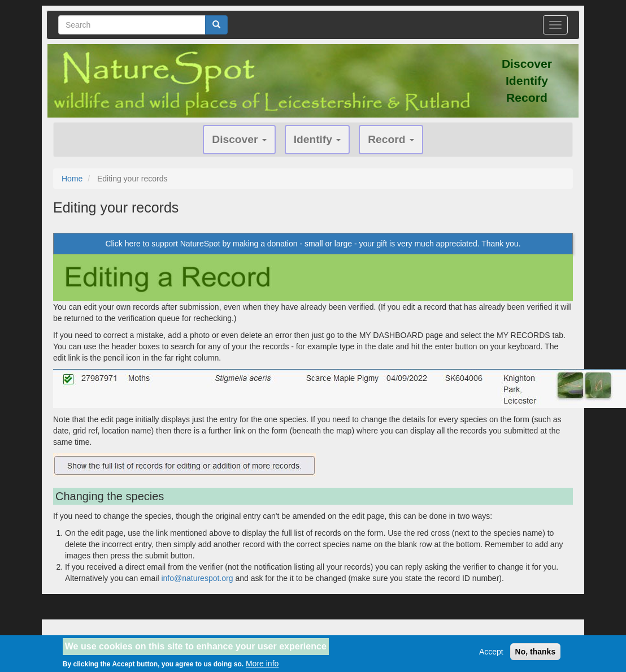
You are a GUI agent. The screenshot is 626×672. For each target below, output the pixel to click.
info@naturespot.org (197, 578)
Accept (491, 654)
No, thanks (536, 654)
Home (72, 179)
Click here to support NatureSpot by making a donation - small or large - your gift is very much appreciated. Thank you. (313, 244)
